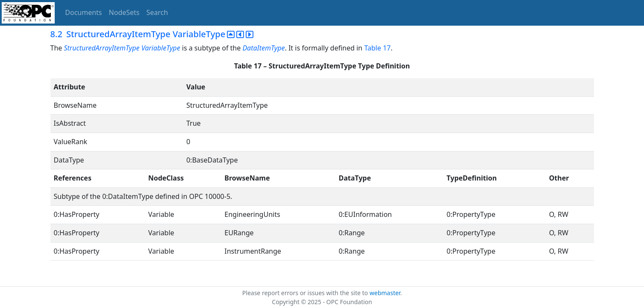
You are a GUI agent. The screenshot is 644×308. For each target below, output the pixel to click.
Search (157, 12)
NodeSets (124, 12)
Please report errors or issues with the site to (306, 293)
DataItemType (263, 48)
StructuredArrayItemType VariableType (122, 48)
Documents (83, 12)
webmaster (385, 293)
